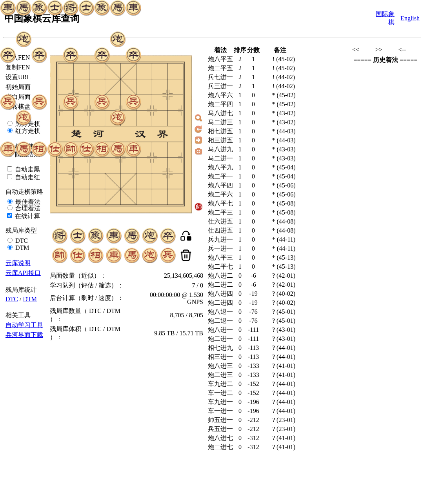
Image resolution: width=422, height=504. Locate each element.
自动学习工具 (24, 325)
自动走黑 (27, 169)
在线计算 (27, 216)
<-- (402, 50)
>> (379, 50)
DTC (21, 241)
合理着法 (27, 208)
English (410, 18)
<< (356, 50)
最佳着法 (27, 202)
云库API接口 (23, 273)
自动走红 (27, 177)
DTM (22, 248)
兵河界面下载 (24, 335)
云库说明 (18, 263)
